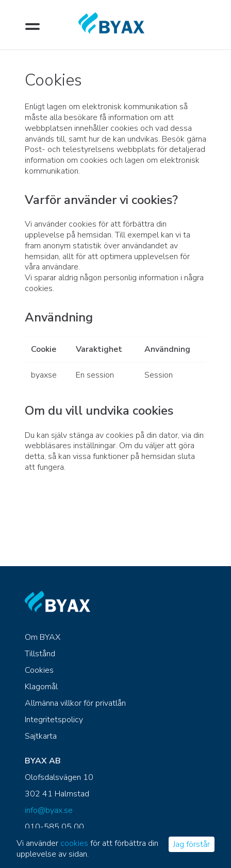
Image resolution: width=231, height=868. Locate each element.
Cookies (39, 670)
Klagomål (41, 687)
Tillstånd (40, 654)
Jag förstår (192, 844)
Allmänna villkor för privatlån (75, 703)
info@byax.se (49, 810)
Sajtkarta (41, 736)
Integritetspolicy (54, 720)
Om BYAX (43, 637)
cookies (74, 843)
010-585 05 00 (54, 827)
